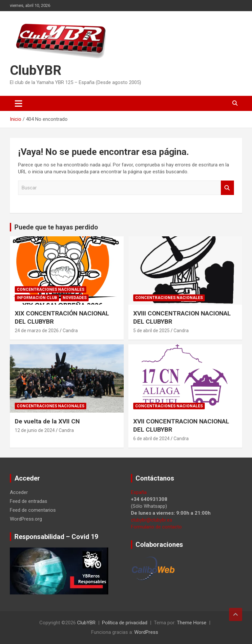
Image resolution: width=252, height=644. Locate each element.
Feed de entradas (29, 501)
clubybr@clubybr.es (152, 520)
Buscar (227, 188)
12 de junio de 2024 (35, 430)
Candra (70, 331)
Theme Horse (192, 623)
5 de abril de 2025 (151, 331)
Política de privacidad (125, 623)
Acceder (19, 492)
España (139, 492)
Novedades (75, 298)
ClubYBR (36, 70)
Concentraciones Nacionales (51, 290)
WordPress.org (26, 519)
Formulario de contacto (156, 527)
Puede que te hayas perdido (56, 227)
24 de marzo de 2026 (37, 331)
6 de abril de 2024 (151, 439)
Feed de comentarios (33, 510)
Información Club (37, 298)
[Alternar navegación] (19, 103)
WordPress (146, 632)
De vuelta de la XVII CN (47, 421)
